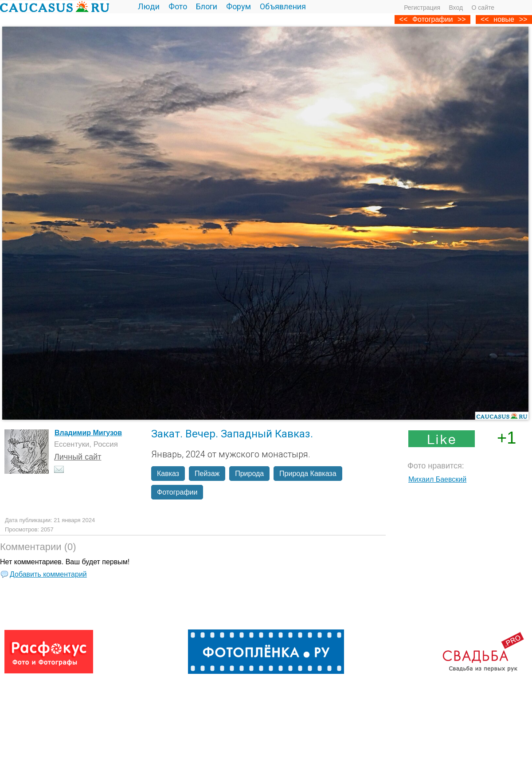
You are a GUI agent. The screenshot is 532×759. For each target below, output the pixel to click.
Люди (149, 6)
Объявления (283, 6)
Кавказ (168, 474)
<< (485, 19)
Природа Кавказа (308, 474)
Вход (456, 8)
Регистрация (422, 8)
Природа (249, 474)
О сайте (483, 8)
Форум (239, 6)
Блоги (207, 6)
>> (523, 19)
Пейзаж (207, 474)
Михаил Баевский (437, 479)
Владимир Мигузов (88, 433)
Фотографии (432, 19)
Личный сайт (78, 457)
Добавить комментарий (48, 574)
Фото (178, 6)
